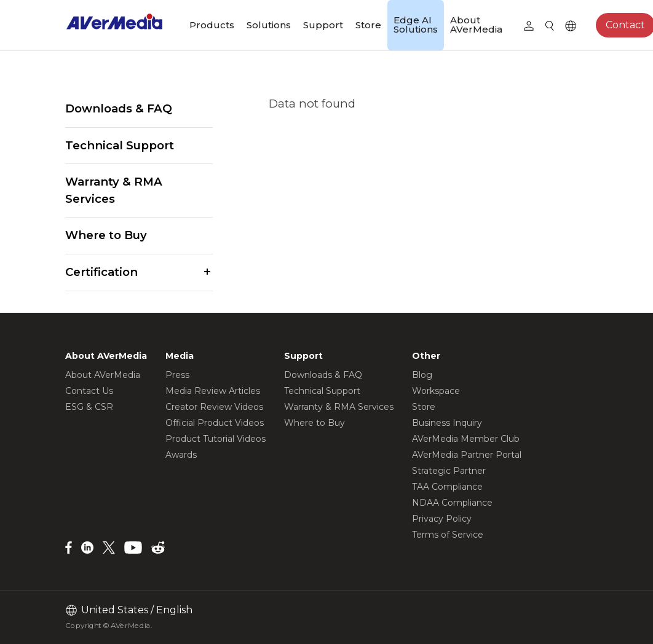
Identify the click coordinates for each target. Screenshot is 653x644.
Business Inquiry (447, 423)
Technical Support (120, 145)
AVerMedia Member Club (466, 439)
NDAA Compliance (452, 503)
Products (212, 25)
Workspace (436, 391)
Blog (422, 375)
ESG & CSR (89, 407)
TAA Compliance (447, 487)
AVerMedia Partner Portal (467, 455)
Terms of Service (448, 535)
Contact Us (89, 391)
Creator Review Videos (214, 407)
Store (368, 25)
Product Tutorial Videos (216, 439)
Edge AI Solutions (416, 25)
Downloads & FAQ (119, 108)
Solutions (269, 25)
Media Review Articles (213, 391)
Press (177, 375)
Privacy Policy (442, 519)
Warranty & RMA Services (114, 190)
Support (323, 25)
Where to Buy (106, 235)
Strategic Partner (449, 471)
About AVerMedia (476, 25)
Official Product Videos (215, 423)
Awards (181, 455)
